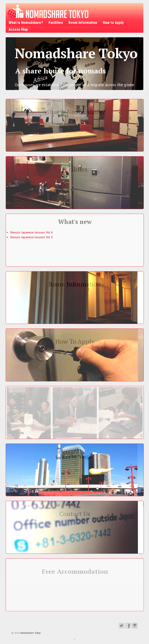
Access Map (18, 29)
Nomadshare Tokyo (30, 633)
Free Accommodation (75, 571)
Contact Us (75, 514)
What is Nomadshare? (26, 23)
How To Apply (75, 341)
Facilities (56, 23)
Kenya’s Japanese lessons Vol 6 (32, 232)
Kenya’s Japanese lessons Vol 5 (32, 237)
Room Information (83, 23)
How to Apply (113, 23)
